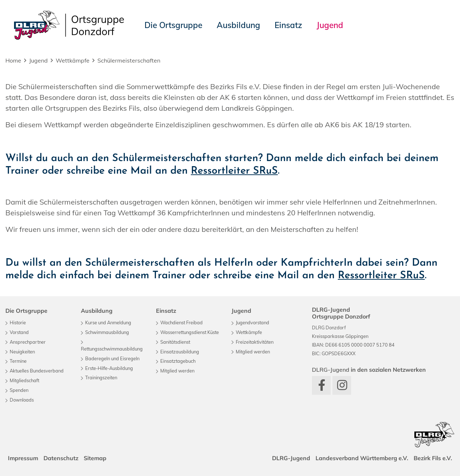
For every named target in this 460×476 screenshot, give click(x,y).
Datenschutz (62, 458)
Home (13, 60)
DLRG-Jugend (290, 458)
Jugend (38, 60)
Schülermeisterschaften (129, 60)
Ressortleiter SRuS (234, 171)
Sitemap (96, 458)
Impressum (23, 458)
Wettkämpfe (73, 60)
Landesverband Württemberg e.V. (361, 458)
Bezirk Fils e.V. (433, 458)
